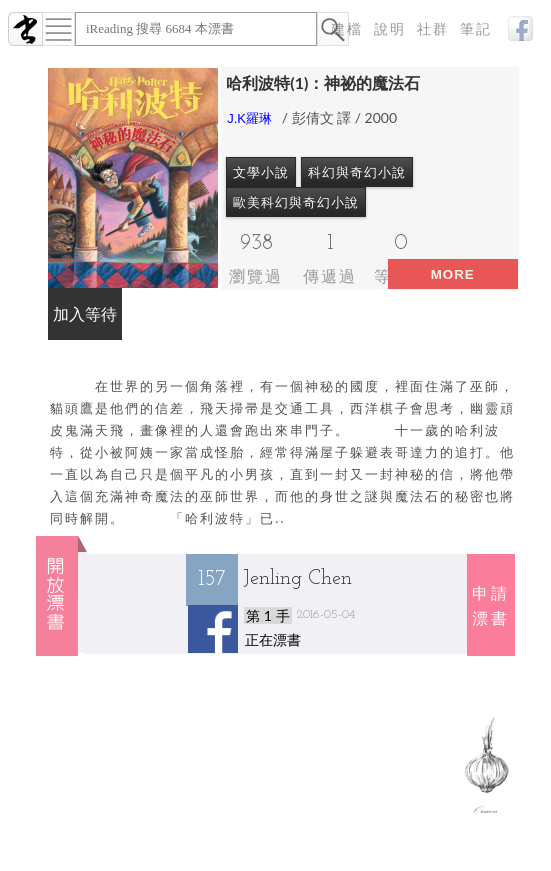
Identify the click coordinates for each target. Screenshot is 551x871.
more (453, 274)
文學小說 (261, 172)
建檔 (347, 29)
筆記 (476, 29)
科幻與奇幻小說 (357, 172)
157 (212, 579)
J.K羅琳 (249, 118)
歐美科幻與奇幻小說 (296, 202)
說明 (390, 29)
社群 (433, 29)
